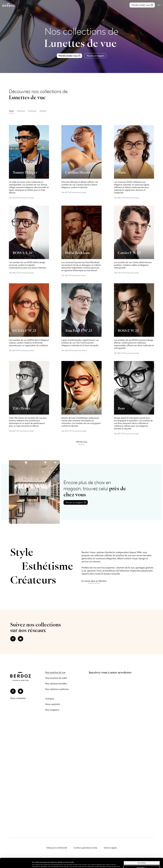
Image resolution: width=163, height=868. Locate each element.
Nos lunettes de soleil (56, 678)
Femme (21, 111)
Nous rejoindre (53, 704)
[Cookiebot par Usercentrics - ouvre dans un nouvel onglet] (16, 864)
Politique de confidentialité (57, 848)
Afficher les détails (38, 864)
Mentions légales (110, 848)
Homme (32, 111)
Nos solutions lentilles (56, 683)
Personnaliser (142, 858)
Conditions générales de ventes (85, 848)
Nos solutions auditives (57, 689)
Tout (11, 111)
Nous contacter (18, 698)
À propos (50, 698)
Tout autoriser (142, 854)
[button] (82, 442)
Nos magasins (52, 710)
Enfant (43, 111)
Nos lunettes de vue (55, 672)
